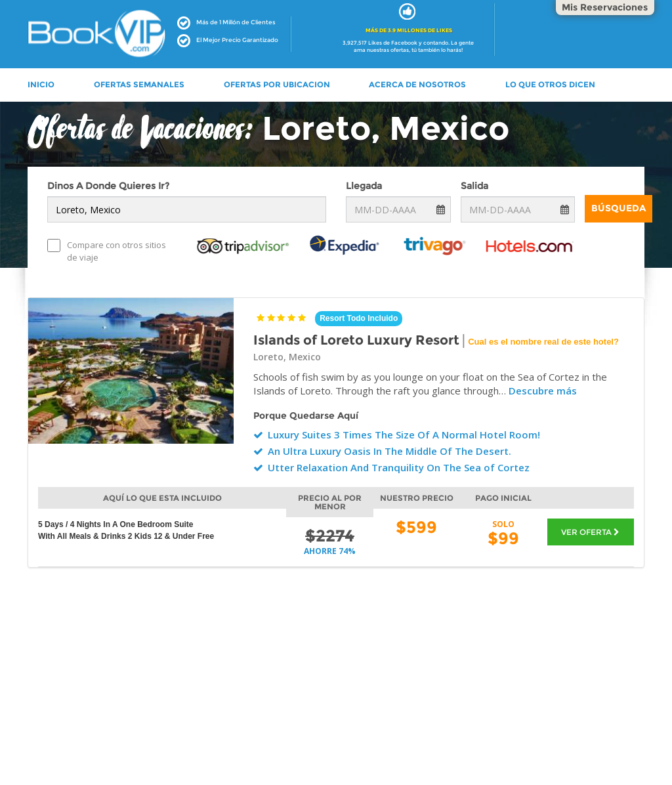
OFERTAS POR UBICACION (277, 84)
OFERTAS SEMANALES (139, 84)
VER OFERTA (590, 532)
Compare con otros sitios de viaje (107, 251)
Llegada (364, 186)
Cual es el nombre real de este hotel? (543, 342)
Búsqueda (619, 208)
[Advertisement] (336, 699)
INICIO (41, 84)
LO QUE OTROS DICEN (550, 84)
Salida (474, 186)
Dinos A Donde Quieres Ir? (108, 186)
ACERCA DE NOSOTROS (417, 84)
